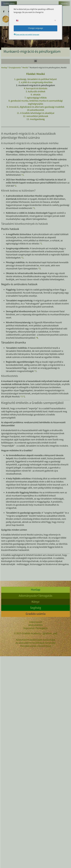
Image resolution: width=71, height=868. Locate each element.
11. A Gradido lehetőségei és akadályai (36, 113)
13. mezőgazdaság (36, 119)
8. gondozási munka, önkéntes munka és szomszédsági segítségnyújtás (36, 103)
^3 (39, 269)
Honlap (4, 68)
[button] (3, 38)
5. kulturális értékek (36, 92)
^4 (37, 338)
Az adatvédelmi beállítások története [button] (35, 643)
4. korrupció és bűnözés (36, 89)
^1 (22, 175)
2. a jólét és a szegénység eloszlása (36, 82)
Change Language (35, 28)
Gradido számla (9, 4)
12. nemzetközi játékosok (36, 116)
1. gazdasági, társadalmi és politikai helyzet (35, 79)
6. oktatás (36, 95)
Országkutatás (15, 68)
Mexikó (25, 68)
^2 (15, 186)
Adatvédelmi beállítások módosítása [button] (35, 640)
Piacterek (64, 4)
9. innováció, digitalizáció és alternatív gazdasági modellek (35, 107)
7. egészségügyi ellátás (36, 98)
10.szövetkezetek (35, 110)
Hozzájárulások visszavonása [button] (36, 646)
